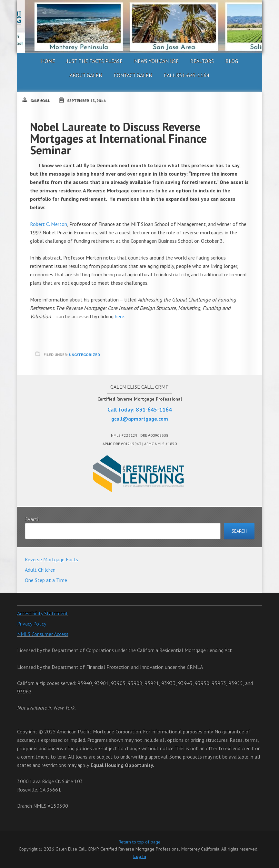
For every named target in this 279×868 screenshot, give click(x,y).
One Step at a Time (46, 580)
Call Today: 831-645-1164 (140, 409)
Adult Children (40, 570)
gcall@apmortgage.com (140, 419)
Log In (140, 856)
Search (32, 519)
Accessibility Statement (43, 613)
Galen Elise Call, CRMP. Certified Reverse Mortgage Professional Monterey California (140, 27)
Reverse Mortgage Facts (51, 559)
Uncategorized (85, 355)
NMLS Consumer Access (43, 634)
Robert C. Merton (49, 224)
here (120, 316)
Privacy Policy (32, 624)
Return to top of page (140, 842)
